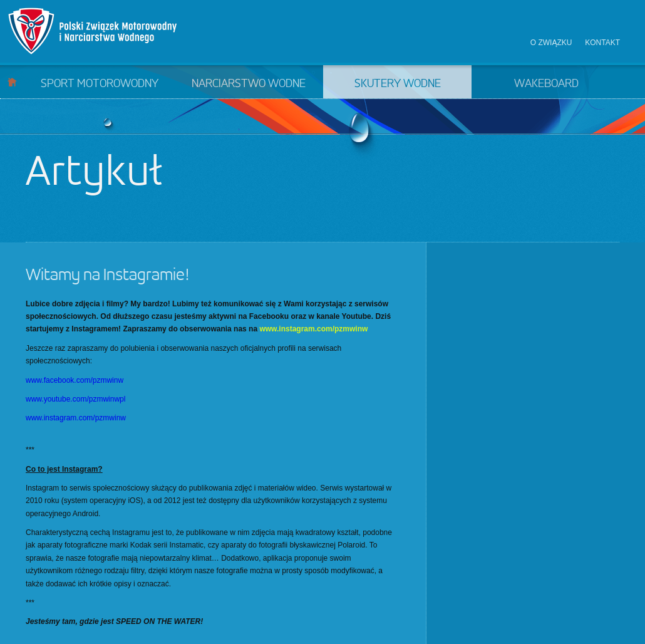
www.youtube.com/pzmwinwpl (75, 399)
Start (12, 82)
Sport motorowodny (100, 84)
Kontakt (602, 43)
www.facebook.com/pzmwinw (75, 380)
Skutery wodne (398, 84)
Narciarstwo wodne (249, 84)
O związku (551, 43)
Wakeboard (546, 84)
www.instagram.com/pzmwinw (313, 329)
